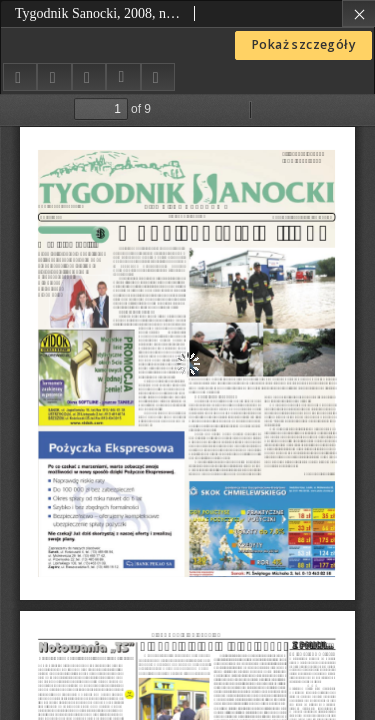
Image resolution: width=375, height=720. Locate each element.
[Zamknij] (358, 13)
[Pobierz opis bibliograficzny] (123, 77)
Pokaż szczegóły (303, 44)
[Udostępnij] (20, 76)
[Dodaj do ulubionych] (54, 76)
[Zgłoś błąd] (158, 76)
